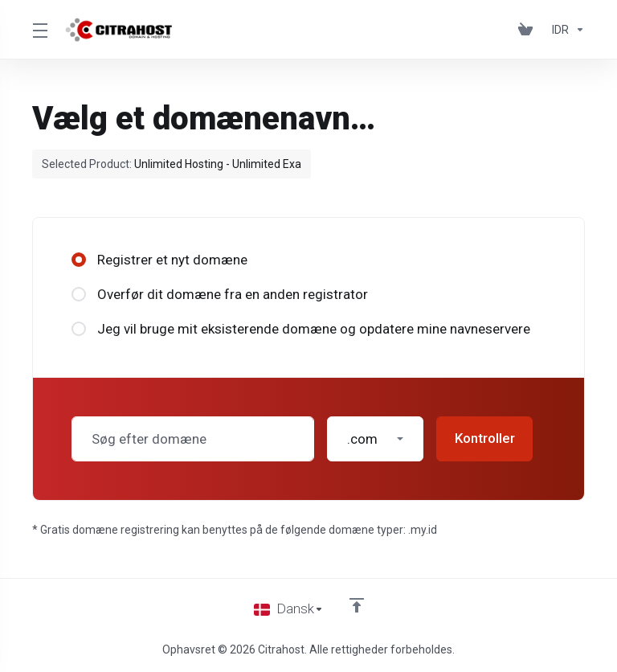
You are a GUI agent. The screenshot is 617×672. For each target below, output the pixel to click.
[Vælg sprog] (289, 609)
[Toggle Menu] (39, 30)
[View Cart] (529, 30)
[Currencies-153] (565, 30)
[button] (375, 439)
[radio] (79, 260)
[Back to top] (357, 605)
